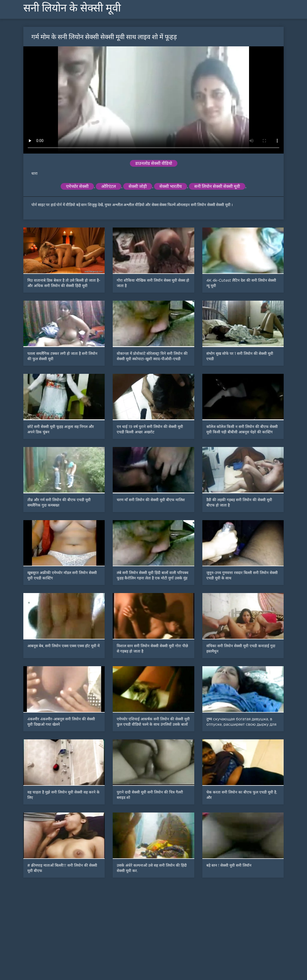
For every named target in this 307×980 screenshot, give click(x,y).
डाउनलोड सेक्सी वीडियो (154, 163)
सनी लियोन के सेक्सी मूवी (72, 8)
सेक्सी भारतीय (171, 186)
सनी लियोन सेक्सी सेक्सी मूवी (217, 186)
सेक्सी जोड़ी (138, 186)
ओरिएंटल (109, 186)
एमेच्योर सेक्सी (77, 186)
